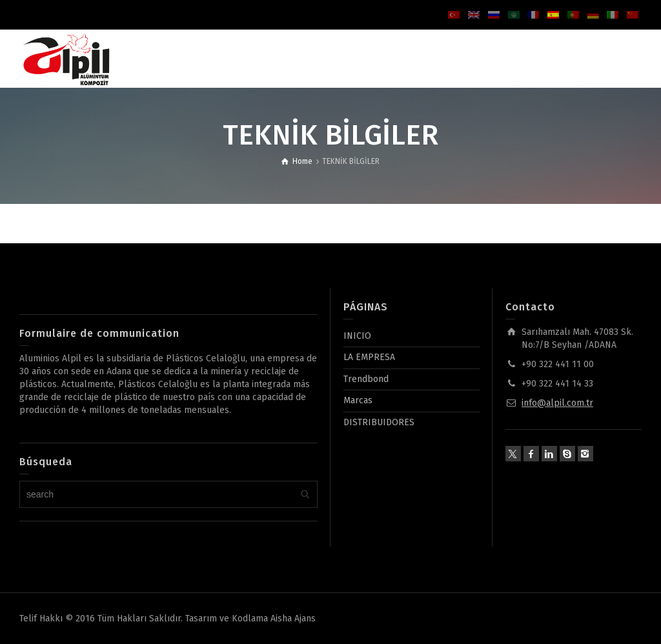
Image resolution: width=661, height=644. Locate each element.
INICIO (357, 336)
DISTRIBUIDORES (379, 422)
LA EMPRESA (369, 357)
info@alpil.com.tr (557, 403)
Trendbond (366, 379)
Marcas (358, 400)
